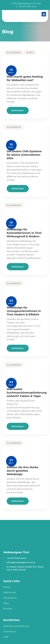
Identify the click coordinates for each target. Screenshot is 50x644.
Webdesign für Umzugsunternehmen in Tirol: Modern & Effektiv (24, 311)
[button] (44, 14)
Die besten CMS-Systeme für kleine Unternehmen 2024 (24, 155)
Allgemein (14, 52)
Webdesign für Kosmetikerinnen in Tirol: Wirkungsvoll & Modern (24, 233)
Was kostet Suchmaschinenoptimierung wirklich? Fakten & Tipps (27, 393)
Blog (30, 52)
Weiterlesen (18, 110)
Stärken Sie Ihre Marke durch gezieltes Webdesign (22, 471)
